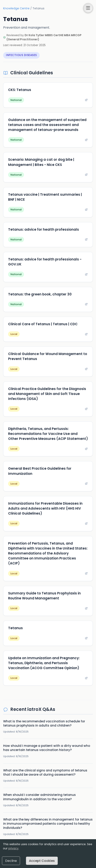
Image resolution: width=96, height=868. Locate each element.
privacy (13, 848)
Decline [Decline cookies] (11, 861)
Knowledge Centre (16, 8)
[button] (88, 8)
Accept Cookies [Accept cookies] (42, 861)
